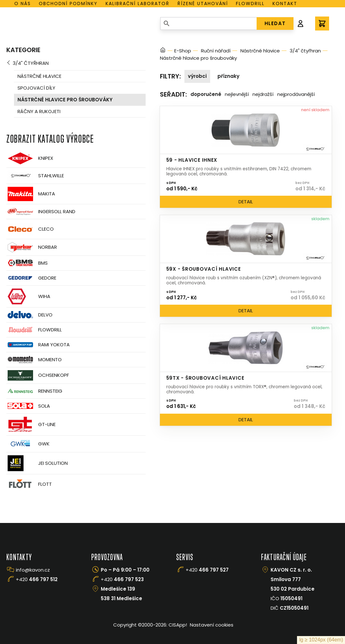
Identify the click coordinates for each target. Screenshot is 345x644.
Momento (34, 359)
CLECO (30, 229)
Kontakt (285, 3)
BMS (27, 263)
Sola (28, 406)
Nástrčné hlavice (39, 76)
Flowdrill (250, 3)
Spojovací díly (36, 88)
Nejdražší (263, 94)
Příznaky (228, 76)
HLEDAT (275, 23)
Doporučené (206, 94)
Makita (31, 194)
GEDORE (31, 278)
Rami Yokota (38, 345)
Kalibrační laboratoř (138, 3)
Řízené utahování (203, 3)
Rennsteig (34, 391)
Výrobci (197, 76)
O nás (23, 3)
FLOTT (29, 484)
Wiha (28, 296)
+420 (37, 579)
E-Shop (183, 51)
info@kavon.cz (33, 570)
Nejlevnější (237, 94)
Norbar (32, 247)
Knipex (30, 158)
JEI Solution (37, 463)
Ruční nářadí (216, 51)
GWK (28, 444)
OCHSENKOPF (38, 375)
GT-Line (31, 424)
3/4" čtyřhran (31, 63)
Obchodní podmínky (68, 3)
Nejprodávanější (296, 94)
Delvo (29, 315)
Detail (246, 202)
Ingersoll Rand (41, 212)
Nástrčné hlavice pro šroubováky (65, 100)
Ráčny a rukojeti (39, 111)
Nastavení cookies (212, 625)
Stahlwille (35, 176)
